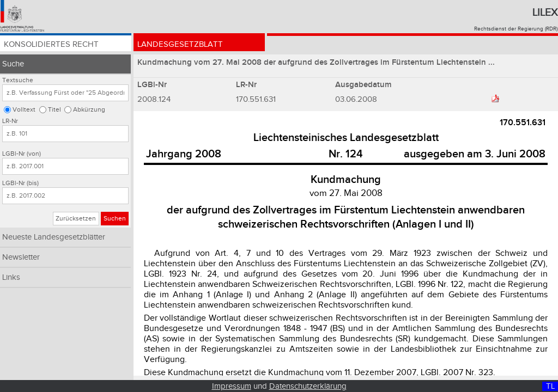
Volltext (24, 110)
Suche (13, 64)
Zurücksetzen (76, 219)
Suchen (115, 219)
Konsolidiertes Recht (53, 45)
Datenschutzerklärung (308, 386)
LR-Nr (10, 121)
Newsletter (21, 257)
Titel (54, 110)
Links (11, 277)
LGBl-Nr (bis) (20, 183)
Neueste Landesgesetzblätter (54, 237)
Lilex (545, 13)
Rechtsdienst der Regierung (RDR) (516, 29)
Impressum (232, 386)
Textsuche (18, 80)
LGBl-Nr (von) (22, 154)
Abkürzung (89, 110)
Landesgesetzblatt (181, 45)
